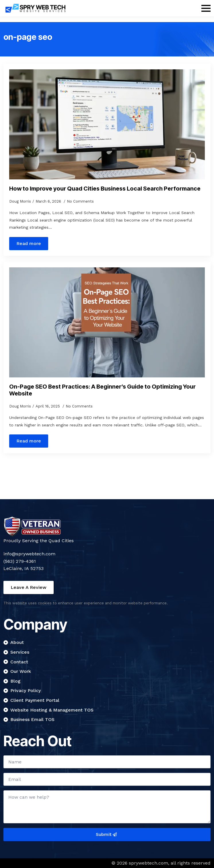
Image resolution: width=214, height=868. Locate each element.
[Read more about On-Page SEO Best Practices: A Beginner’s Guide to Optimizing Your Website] (29, 441)
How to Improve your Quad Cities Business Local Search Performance (105, 189)
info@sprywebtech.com (29, 554)
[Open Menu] (206, 8)
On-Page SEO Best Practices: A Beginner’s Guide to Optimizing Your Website (102, 390)
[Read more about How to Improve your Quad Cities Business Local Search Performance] (29, 244)
